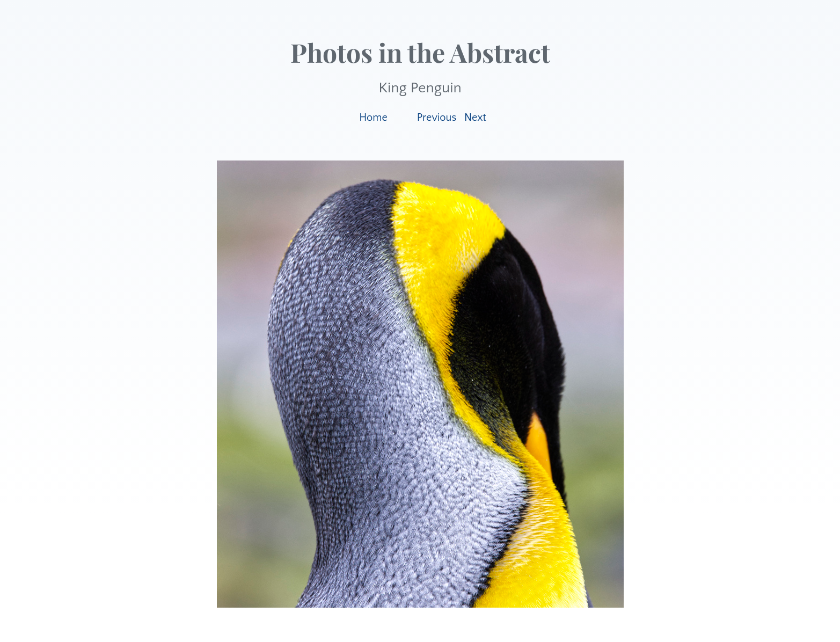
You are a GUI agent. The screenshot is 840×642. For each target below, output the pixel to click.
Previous (437, 118)
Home (373, 118)
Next (475, 118)
